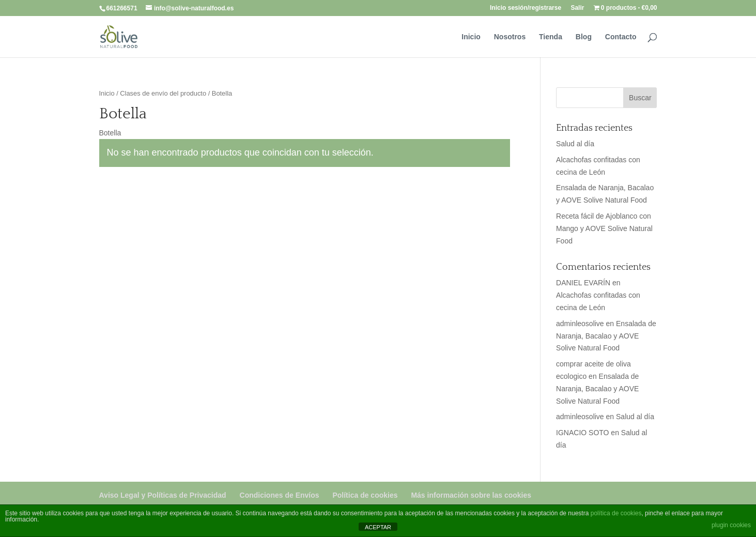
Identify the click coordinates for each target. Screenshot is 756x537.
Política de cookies (365, 495)
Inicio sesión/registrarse (526, 8)
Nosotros (510, 37)
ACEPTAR (378, 527)
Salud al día (575, 144)
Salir (577, 8)
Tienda (551, 37)
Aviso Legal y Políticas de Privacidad (163, 495)
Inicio (471, 37)
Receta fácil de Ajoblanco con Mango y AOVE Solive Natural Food (604, 228)
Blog (584, 37)
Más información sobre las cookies (471, 495)
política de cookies (616, 513)
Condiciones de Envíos (280, 495)
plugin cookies (731, 525)
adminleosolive (580, 324)
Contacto (621, 37)
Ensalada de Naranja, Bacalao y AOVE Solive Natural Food (606, 336)
